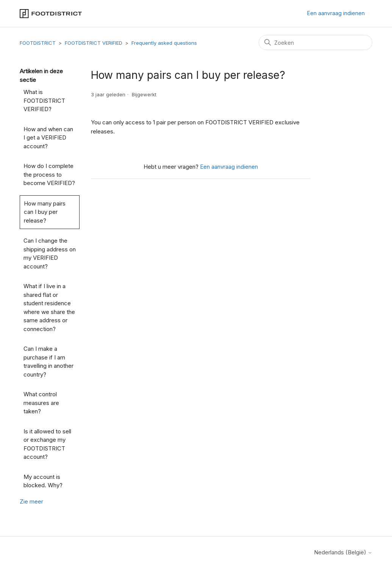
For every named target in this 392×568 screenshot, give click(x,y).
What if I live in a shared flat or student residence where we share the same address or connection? (49, 308)
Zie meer (31, 501)
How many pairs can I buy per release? (45, 212)
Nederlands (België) (343, 552)
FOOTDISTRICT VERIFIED (94, 43)
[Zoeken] (315, 42)
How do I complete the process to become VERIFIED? (49, 174)
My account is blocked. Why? (43, 481)
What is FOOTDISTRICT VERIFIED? (44, 100)
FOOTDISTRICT (38, 43)
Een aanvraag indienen (336, 13)
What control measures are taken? (41, 403)
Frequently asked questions (164, 43)
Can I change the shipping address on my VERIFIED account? (50, 253)
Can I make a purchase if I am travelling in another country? (48, 362)
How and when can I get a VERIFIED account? (48, 138)
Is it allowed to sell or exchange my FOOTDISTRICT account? (47, 444)
